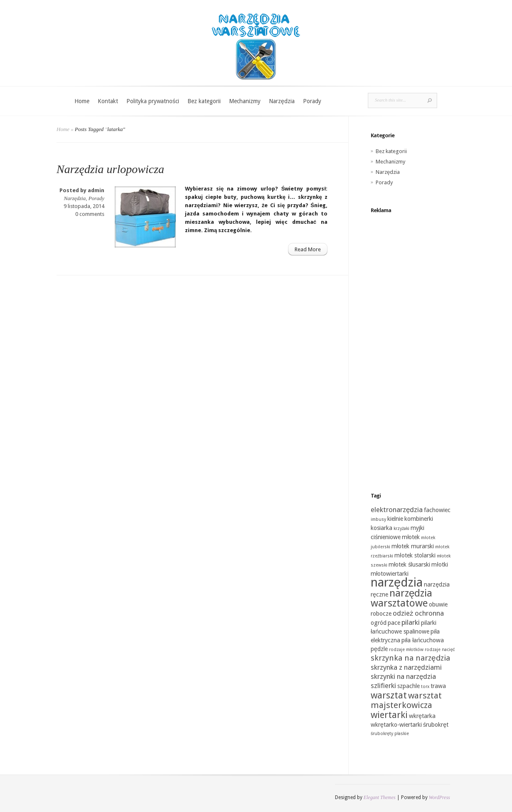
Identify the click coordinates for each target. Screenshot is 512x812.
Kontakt (108, 101)
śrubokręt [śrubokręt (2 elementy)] (436, 725)
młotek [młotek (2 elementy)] (411, 537)
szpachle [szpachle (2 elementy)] (409, 686)
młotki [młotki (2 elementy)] (439, 564)
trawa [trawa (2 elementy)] (438, 686)
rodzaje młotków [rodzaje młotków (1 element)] (406, 650)
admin (96, 190)
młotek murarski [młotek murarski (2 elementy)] (413, 546)
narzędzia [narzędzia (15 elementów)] (397, 582)
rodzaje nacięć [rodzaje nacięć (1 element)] (440, 650)
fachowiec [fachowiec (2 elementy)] (437, 510)
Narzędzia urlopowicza (110, 169)
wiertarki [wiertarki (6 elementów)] (389, 715)
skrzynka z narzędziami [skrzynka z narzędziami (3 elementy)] (406, 667)
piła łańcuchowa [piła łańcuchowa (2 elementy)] (423, 640)
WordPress (439, 797)
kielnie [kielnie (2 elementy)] (395, 519)
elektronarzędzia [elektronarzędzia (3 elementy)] (397, 510)
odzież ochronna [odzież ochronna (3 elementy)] (418, 613)
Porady (312, 101)
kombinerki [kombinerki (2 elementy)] (419, 519)
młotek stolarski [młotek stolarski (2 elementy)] (415, 555)
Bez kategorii (204, 101)
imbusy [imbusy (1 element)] (378, 519)
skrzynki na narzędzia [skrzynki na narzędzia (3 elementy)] (403, 676)
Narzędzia (282, 101)
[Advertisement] (413, 345)
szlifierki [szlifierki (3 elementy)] (383, 686)
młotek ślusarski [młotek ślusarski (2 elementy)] (409, 564)
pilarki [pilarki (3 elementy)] (411, 622)
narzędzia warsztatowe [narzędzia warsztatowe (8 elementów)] (401, 598)
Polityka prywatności (153, 101)
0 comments (90, 214)
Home (82, 101)
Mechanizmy (245, 101)
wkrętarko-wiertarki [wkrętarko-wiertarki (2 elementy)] (396, 725)
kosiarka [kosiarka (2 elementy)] (382, 528)
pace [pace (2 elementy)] (394, 623)
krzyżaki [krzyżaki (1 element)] (401, 529)
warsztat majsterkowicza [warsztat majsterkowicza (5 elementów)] (406, 700)
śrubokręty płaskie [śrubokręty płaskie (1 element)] (390, 734)
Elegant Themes (380, 797)
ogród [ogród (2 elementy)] (379, 623)
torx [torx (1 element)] (425, 687)
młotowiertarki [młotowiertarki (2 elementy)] (390, 574)
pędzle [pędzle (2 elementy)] (379, 649)
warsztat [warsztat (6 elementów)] (389, 695)
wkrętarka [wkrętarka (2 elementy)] (422, 716)
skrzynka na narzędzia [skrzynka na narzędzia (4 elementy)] (410, 658)
